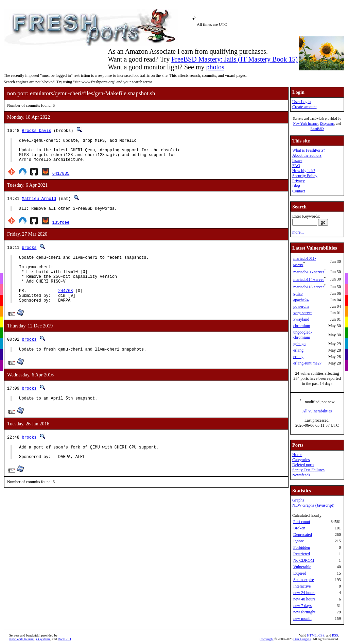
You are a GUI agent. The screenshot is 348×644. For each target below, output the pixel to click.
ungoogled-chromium (303, 335)
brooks (29, 253)
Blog (296, 186)
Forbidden (302, 547)
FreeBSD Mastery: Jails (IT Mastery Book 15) (234, 59)
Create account (304, 107)
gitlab (298, 293)
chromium (302, 326)
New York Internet (306, 124)
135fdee (61, 228)
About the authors (307, 155)
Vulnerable (302, 567)
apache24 (301, 300)
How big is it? (304, 171)
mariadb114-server (309, 279)
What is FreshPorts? (309, 150)
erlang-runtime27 (307, 363)
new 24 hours (304, 593)
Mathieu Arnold (39, 204)
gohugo (299, 344)
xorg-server (303, 313)
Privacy (299, 181)
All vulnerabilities (317, 411)
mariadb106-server (309, 272)
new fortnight (304, 612)
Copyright (267, 639)
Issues (297, 160)
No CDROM (304, 560)
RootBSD (317, 129)
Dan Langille (302, 639)
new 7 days (302, 606)
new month (302, 618)
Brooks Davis (36, 130)
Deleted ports (303, 465)
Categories (301, 460)
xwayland (301, 319)
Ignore (299, 541)
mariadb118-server (309, 287)
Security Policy (305, 176)
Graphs (298, 500)
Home (297, 455)
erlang (298, 350)
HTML (312, 635)
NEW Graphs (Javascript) (313, 505)
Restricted (302, 554)
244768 (65, 305)
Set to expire (304, 580)
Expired (300, 573)
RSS (335, 635)
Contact (299, 191)
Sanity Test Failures (308, 470)
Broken (299, 528)
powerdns (301, 306)
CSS (321, 635)
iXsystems (327, 124)
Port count (302, 522)
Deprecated (303, 535)
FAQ (296, 166)
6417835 (61, 178)
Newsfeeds (301, 475)
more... (298, 232)
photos (215, 67)
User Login (301, 102)
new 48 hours (304, 599)
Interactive (302, 586)
